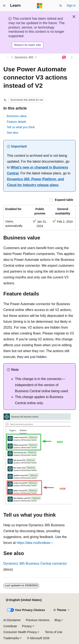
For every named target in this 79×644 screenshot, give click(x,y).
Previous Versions (37, 620)
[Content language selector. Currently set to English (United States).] (24, 600)
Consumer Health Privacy (20, 632)
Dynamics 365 (24, 57)
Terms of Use (54, 632)
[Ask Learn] (64, 57)
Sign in (71, 5)
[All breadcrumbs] (7, 57)
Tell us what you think (21, 127)
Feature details (17, 122)
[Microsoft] (40, 6)
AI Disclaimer (12, 620)
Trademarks (11, 638)
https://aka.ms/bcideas (33, 543)
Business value (17, 116)
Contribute (10, 626)
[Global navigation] (4, 6)
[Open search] (61, 6)
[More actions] (72, 57)
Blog (58, 620)
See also (12, 133)
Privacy (27, 626)
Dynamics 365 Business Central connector (35, 564)
